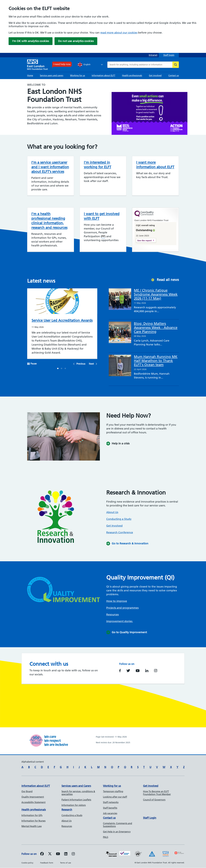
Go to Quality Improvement (129, 632)
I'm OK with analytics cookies (31, 41)
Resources (113, 615)
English (84, 65)
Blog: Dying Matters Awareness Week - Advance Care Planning (156, 328)
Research (67, 810)
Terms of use (66, 863)
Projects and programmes (122, 608)
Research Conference (120, 532)
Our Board (27, 791)
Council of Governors (154, 800)
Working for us (78, 75)
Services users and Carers (76, 786)
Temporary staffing (113, 791)
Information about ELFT (103, 75)
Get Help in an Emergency (117, 832)
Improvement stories (120, 621)
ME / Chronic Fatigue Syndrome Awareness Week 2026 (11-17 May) (156, 294)
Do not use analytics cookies (76, 41)
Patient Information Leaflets (76, 800)
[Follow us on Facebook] (42, 854)
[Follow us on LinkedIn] (66, 854)
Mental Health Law (32, 826)
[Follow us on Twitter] (50, 854)
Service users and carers (52, 75)
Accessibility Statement (33, 802)
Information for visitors (74, 805)
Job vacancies (110, 813)
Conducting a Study (119, 519)
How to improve (117, 601)
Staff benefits (110, 808)
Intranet (153, 55)
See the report (144, 240)
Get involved (155, 75)
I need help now (62, 64)
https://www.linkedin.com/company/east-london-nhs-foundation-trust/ (147, 671)
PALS (106, 837)
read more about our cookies (119, 33)
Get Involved (114, 526)
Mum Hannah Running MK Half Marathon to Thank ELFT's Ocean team (156, 361)
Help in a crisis (121, 443)
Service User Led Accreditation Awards (62, 320)
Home (30, 75)
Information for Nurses (33, 821)
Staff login (169, 55)
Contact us (174, 75)
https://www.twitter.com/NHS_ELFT (128, 671)
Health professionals (132, 75)
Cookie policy (27, 863)
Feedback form (47, 863)
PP (103, 236)
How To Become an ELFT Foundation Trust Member (157, 793)
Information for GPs (32, 815)
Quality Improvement (33, 797)
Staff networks (111, 802)
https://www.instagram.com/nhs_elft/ (156, 671)
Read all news (168, 280)
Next (91, 364)
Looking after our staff (115, 797)
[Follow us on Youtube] (58, 854)
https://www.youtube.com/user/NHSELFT (138, 671)
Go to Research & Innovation (130, 543)
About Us (112, 512)
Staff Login (150, 818)
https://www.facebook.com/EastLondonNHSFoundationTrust (120, 671)
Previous (81, 364)
